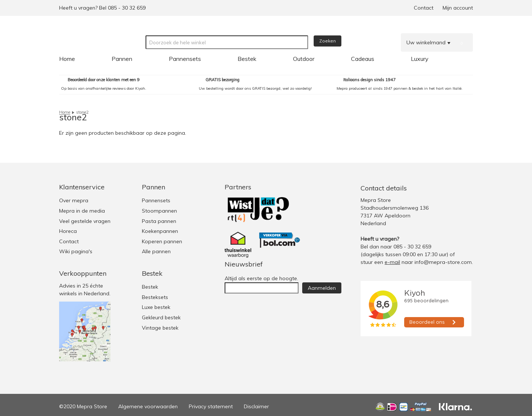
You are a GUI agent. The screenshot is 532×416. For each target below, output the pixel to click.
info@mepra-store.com (443, 262)
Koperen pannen (162, 241)
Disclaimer (256, 406)
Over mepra (74, 200)
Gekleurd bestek (161, 317)
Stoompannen (159, 211)
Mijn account (458, 8)
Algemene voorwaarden (148, 406)
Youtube (466, 188)
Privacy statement (211, 406)
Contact (424, 8)
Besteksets (155, 297)
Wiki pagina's (76, 251)
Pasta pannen (159, 221)
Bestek (150, 287)
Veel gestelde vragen (85, 221)
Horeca (68, 231)
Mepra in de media (82, 211)
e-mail (392, 262)
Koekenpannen (160, 231)
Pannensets (156, 200)
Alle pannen (156, 251)
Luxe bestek (156, 307)
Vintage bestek (160, 328)
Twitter (436, 188)
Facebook (451, 188)
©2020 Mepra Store (83, 406)
